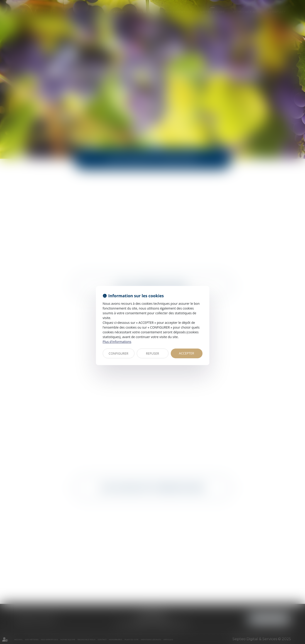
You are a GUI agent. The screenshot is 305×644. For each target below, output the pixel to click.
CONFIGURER (118, 353)
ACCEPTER (187, 353)
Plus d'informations (117, 342)
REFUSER (153, 353)
